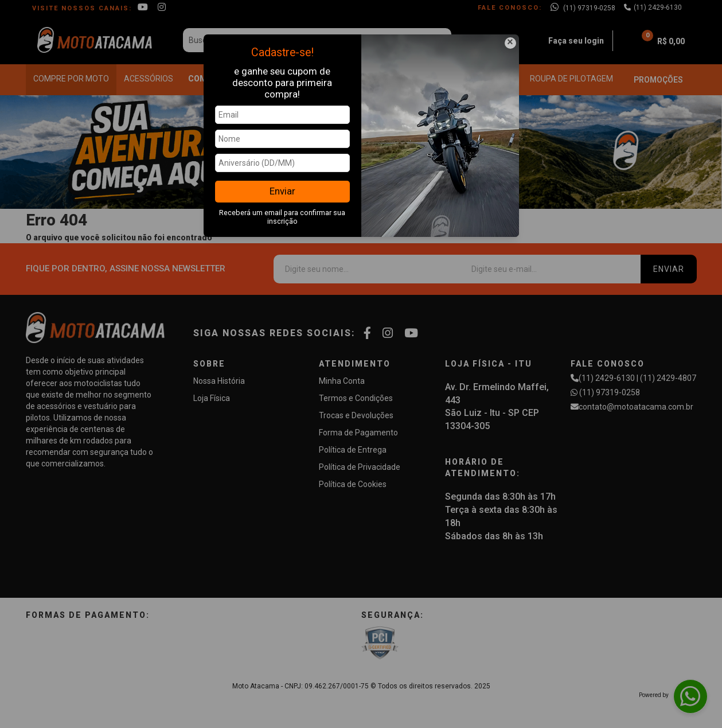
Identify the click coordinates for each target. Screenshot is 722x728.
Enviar (282, 191)
